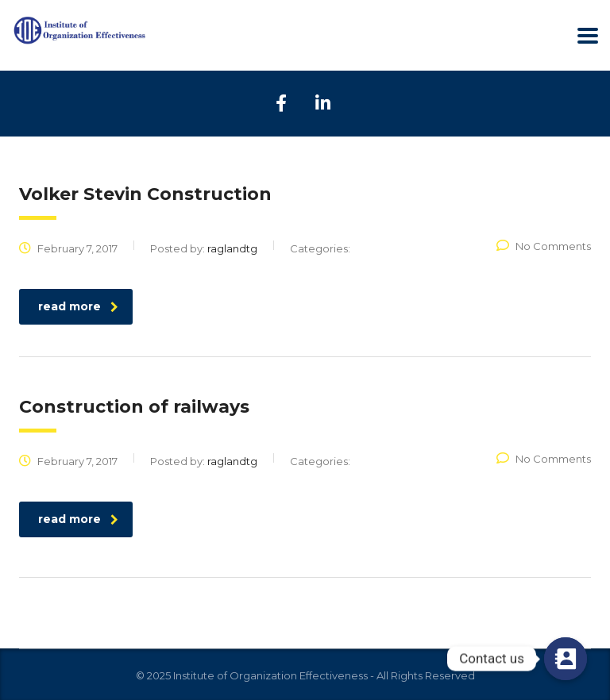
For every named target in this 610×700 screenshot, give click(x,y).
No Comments (544, 246)
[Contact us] (566, 659)
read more (78, 306)
